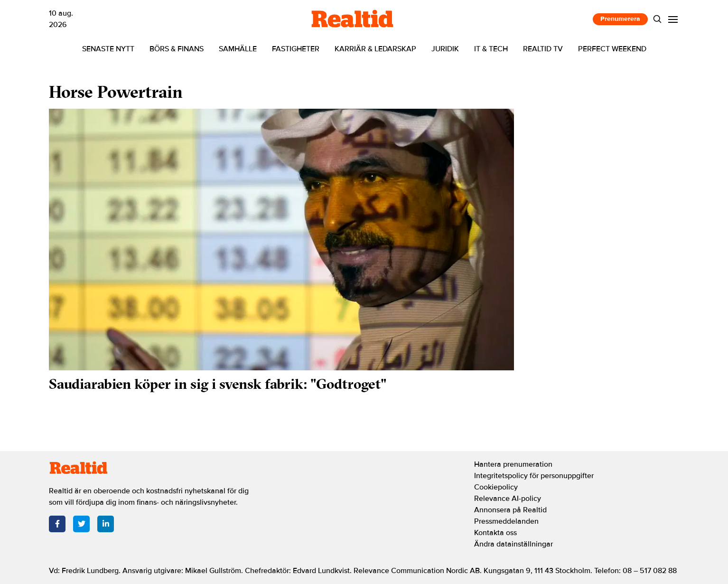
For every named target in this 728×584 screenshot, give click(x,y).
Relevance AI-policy (508, 499)
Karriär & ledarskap (375, 49)
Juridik (445, 49)
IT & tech (491, 49)
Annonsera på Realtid (510, 510)
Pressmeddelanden (506, 521)
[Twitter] (81, 524)
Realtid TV (543, 49)
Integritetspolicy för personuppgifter (534, 476)
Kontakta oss (495, 533)
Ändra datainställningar (513, 544)
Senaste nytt (108, 49)
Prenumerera (620, 19)
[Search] (658, 19)
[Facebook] (57, 524)
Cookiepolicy (496, 487)
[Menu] (673, 19)
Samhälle (238, 49)
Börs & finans (177, 49)
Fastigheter (296, 49)
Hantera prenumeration (513, 464)
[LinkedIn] (106, 524)
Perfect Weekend (612, 49)
